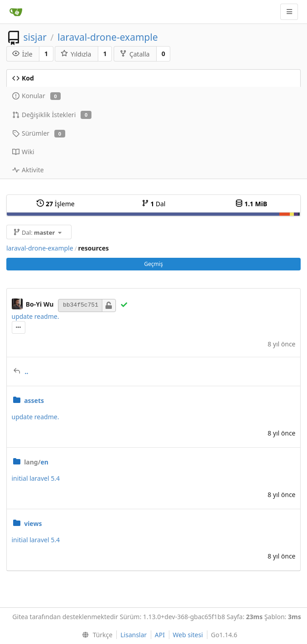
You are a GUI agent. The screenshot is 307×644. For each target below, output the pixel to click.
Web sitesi (188, 635)
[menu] (95, 635)
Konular (36, 96)
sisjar (35, 37)
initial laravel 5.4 (36, 478)
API (160, 635)
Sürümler (39, 133)
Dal (154, 204)
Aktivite (28, 170)
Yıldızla (76, 54)
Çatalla (135, 54)
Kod (23, 78)
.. (27, 372)
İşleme (55, 204)
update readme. (36, 316)
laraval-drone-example (108, 37)
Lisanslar (134, 635)
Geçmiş (153, 264)
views (33, 523)
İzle (22, 54)
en (36, 462)
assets (34, 400)
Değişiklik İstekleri (52, 115)
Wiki (23, 152)
